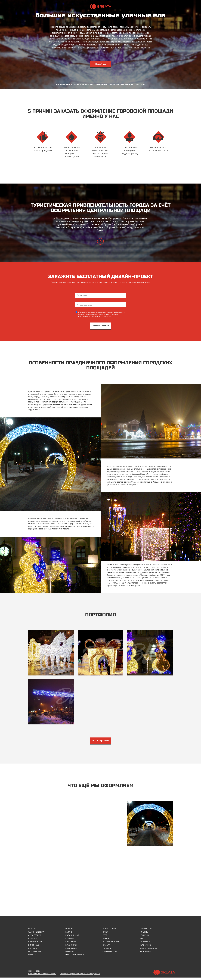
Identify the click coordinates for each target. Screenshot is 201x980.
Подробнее (101, 64)
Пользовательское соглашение (42, 976)
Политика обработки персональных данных (80, 976)
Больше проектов (101, 742)
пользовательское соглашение (98, 313)
